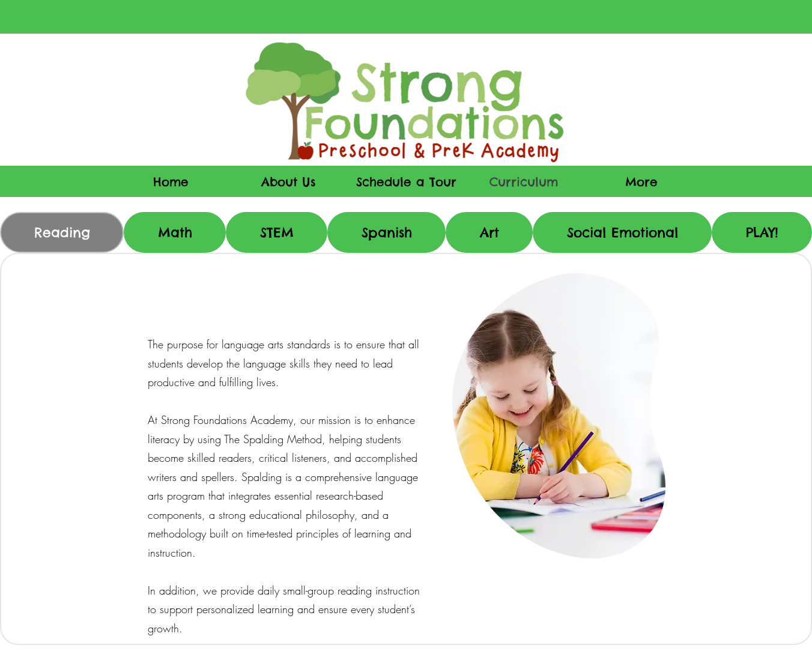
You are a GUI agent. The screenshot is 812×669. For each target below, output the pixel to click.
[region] (559, 415)
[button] (641, 182)
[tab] (62, 232)
